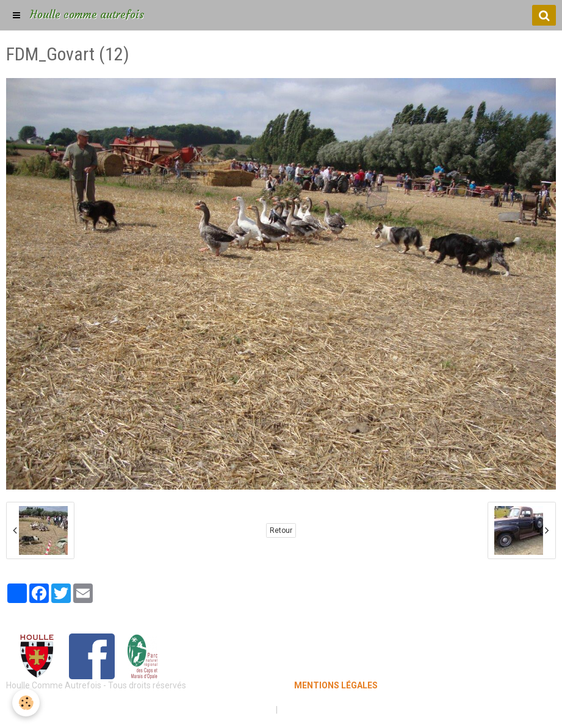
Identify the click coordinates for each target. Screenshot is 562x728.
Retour (281, 530)
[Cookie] (26, 703)
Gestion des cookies (319, 710)
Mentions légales (238, 710)
